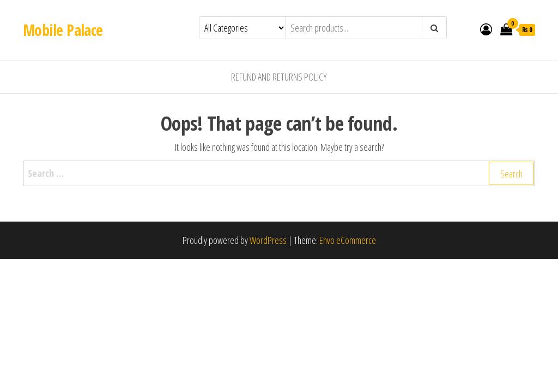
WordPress (268, 240)
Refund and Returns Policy (279, 77)
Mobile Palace (63, 30)
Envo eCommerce (348, 240)
